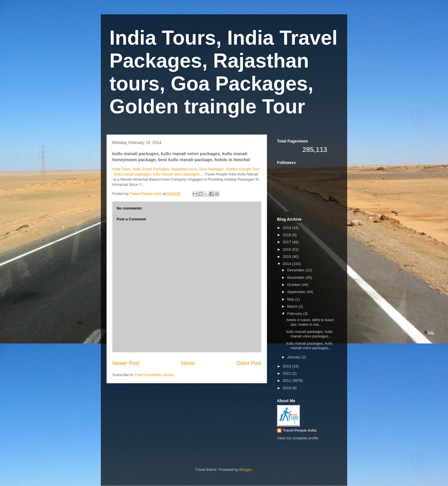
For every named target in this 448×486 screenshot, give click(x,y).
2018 (287, 235)
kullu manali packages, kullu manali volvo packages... (309, 334)
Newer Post (126, 363)
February (295, 314)
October (294, 285)
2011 (287, 381)
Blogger (246, 470)
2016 (287, 249)
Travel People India (300, 430)
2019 (287, 228)
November (296, 277)
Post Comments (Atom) (155, 375)
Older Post (249, 363)
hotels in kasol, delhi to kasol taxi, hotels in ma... (310, 322)
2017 (287, 242)
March (293, 306)
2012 (287, 373)
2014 (287, 264)
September (297, 292)
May (291, 299)
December (296, 270)
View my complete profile (298, 438)
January (294, 357)
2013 (287, 366)
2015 (287, 257)
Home (188, 363)
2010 (287, 388)
